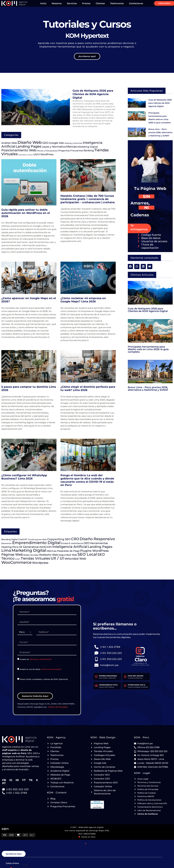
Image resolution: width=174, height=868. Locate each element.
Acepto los (36, 659)
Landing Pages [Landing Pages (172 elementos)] (28, 146)
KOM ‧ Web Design (103, 737)
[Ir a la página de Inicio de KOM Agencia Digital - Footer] (21, 739)
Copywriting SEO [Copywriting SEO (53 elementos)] (59, 539)
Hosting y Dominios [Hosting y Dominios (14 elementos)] (73, 143)
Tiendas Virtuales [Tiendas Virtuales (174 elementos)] (35, 558)
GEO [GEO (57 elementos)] (87, 543)
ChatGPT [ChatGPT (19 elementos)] (23, 539)
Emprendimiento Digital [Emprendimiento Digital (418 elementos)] (36, 543)
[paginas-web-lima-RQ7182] (47, 622)
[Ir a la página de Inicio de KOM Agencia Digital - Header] (14, 3)
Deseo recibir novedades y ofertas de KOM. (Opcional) (44, 679)
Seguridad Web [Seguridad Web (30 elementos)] (68, 555)
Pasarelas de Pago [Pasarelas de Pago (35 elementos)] (68, 551)
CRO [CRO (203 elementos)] (75, 539)
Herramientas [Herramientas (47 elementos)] (99, 543)
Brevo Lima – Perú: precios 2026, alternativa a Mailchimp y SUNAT (160, 132)
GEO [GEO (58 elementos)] (45, 143)
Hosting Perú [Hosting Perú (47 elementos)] (10, 547)
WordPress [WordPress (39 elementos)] (47, 154)
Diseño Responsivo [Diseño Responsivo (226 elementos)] (97, 539)
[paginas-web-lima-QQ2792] (56, 632)
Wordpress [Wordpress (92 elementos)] (40, 563)
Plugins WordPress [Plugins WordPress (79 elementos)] (94, 551)
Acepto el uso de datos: (40, 669)
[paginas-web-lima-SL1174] (18, 679)
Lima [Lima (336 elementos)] (6, 550)
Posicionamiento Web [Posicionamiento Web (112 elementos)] (19, 150)
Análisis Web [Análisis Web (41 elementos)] (9, 143)
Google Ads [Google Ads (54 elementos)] (56, 143)
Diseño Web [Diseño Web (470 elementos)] (30, 142)
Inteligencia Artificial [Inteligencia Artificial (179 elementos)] (70, 547)
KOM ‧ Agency (56, 737)
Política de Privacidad (58, 707)
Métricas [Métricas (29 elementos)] (52, 551)
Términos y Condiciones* (41, 659)
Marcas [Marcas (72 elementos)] (72, 147)
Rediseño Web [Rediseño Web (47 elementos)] (49, 555)
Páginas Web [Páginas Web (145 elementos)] (12, 554)
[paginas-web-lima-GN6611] (47, 612)
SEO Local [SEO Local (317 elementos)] (87, 554)
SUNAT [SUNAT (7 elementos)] (18, 559)
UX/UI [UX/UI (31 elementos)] (36, 154)
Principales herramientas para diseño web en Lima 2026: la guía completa (148, 349)
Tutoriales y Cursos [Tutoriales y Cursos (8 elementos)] (26, 155)
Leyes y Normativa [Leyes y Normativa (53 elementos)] (54, 147)
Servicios (72, 3)
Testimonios (117, 3)
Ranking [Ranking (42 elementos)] (89, 151)
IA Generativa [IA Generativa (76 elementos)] (29, 547)
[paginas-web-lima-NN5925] (47, 652)
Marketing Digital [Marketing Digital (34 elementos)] (88, 147)
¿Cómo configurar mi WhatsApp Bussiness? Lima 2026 (24, 477)
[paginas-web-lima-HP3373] (18, 659)
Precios (86, 3)
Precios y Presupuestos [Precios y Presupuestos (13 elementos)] (47, 151)
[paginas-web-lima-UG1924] (25, 632)
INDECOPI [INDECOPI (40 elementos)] (46, 547)
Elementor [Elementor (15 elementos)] (7, 543)
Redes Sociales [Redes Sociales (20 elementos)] (31, 555)
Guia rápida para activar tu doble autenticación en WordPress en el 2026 (26, 213)
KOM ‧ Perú (142, 737)
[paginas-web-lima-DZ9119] (47, 642)
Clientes (100, 3)
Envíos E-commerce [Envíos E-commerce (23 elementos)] (72, 543)
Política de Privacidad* (51, 669)
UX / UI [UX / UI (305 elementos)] (57, 558)
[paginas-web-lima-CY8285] (18, 669)
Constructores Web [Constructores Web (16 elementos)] (37, 539)
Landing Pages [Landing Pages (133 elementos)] (100, 547)
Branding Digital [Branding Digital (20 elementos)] (10, 539)
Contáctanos (136, 3)
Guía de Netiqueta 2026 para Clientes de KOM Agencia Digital (93, 94)
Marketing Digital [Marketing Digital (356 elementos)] (29, 550)
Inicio (43, 3)
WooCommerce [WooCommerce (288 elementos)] (16, 562)
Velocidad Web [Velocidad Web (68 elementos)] (75, 559)
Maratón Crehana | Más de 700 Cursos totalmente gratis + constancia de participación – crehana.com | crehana (88, 199)
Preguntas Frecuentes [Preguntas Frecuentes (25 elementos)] (71, 151)
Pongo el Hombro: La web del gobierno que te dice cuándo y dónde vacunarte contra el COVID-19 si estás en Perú (87, 480)
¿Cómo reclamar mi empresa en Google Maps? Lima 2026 (83, 300)
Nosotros (57, 3)
